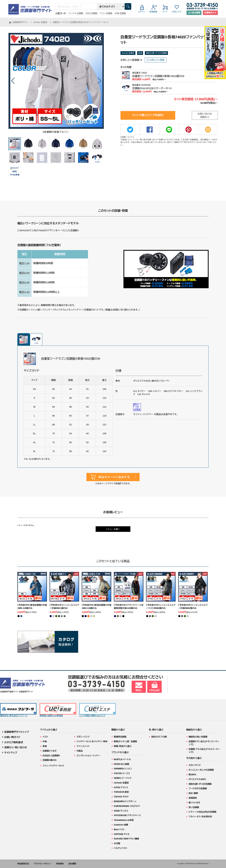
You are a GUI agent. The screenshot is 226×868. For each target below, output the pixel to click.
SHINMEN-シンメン (123, 769)
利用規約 (60, 864)
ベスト (45, 737)
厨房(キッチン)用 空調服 (125, 741)
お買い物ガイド (12, 737)
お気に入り (177, 12)
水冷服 (117, 843)
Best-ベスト (119, 829)
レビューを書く (113, 529)
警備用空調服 (120, 737)
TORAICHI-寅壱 (121, 792)
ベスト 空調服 (106, 13)
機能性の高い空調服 (198, 737)
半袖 (45, 741)
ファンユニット (83, 746)
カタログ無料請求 (14, 742)
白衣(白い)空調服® (51, 756)
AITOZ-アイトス (121, 787)
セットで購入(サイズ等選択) (148, 115)
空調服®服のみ (50, 760)
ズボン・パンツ (83, 737)
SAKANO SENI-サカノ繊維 (126, 839)
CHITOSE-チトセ (122, 834)
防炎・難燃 (193, 793)
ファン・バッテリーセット (53, 766)
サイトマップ (11, 753)
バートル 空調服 (76, 13)
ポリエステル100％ (197, 779)
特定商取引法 (23, 864)
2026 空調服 (91, 13)
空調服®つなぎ (50, 751)
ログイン (142, 12)
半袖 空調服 (120, 13)
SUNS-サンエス (121, 811)
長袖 (140, 53)
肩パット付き (194, 803)
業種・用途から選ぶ (123, 746)
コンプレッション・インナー (88, 756)
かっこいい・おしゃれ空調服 (201, 770)
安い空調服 (194, 807)
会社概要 (72, 864)
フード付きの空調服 (198, 789)
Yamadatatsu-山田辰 (124, 820)
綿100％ (192, 775)
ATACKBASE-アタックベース (127, 815)
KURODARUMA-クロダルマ (127, 806)
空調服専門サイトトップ (17, 732)
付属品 (80, 751)
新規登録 (154, 12)
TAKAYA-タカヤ (121, 797)
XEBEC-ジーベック (123, 778)
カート (165, 12)
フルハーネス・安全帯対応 (200, 817)
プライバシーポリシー (43, 864)
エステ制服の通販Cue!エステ (98, 710)
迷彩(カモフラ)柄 (159, 737)
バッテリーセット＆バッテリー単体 (92, 741)
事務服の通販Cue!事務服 (58, 710)
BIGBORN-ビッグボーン (125, 801)
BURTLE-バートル (122, 759)
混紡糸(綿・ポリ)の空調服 (156, 53)
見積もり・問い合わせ (16, 747)
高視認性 (193, 798)
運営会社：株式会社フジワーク (18, 710)
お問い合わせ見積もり (205, 116)
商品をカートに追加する (114, 477)
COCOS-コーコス (122, 773)
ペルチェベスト (121, 848)
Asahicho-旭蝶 (121, 825)
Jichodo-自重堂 (128, 53)
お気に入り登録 (157, 60)
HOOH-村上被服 (122, 764)
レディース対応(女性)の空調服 (202, 812)
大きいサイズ (195, 765)
